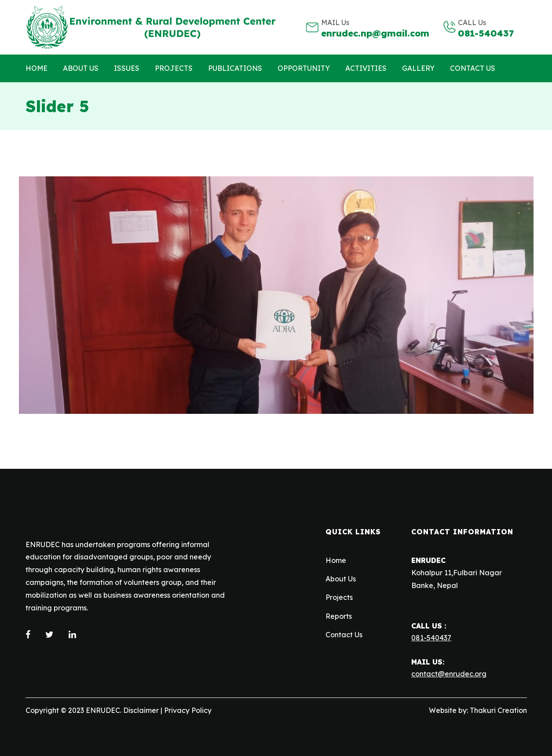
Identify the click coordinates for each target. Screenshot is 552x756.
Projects (174, 68)
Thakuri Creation (498, 710)
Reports (339, 616)
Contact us (473, 68)
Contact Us (344, 635)
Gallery (418, 68)
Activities (366, 68)
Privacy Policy (188, 710)
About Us (81, 68)
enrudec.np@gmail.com (375, 33)
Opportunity (304, 68)
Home (37, 68)
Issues (127, 68)
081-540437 (486, 33)
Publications (235, 68)
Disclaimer (141, 710)
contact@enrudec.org (449, 674)
